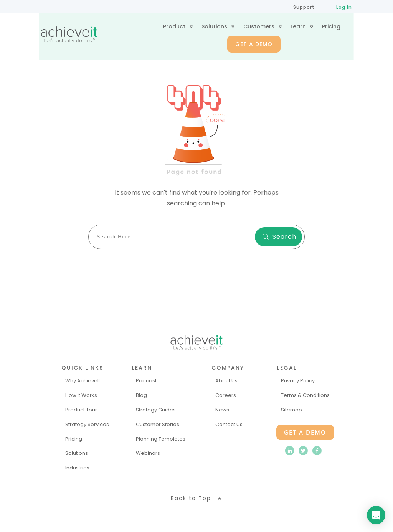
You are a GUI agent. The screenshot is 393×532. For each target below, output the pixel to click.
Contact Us (229, 424)
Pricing (74, 439)
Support (304, 7)
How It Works (81, 395)
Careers (226, 395)
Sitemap (291, 410)
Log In (344, 7)
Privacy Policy (298, 381)
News (222, 410)
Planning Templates (161, 439)
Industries (77, 468)
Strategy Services (87, 424)
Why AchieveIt (83, 381)
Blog (141, 395)
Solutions (77, 453)
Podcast (146, 381)
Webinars (148, 453)
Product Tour (81, 410)
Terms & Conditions (305, 395)
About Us (226, 381)
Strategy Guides (156, 410)
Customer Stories (158, 424)
